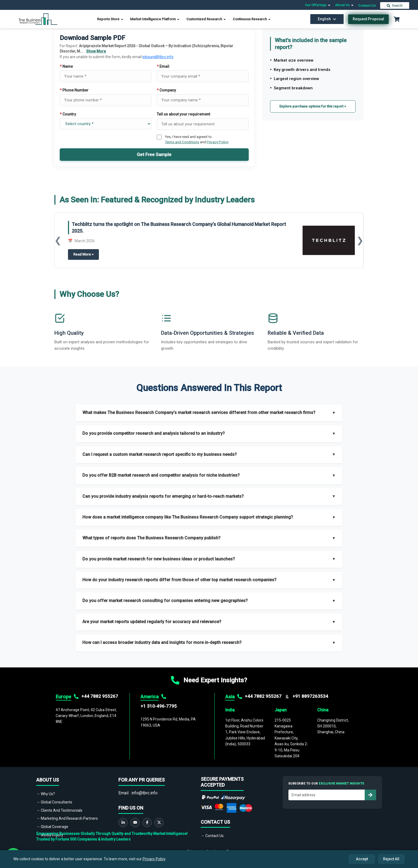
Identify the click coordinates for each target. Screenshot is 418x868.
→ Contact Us (212, 836)
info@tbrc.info (144, 793)
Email (163, 66)
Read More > (86, 254)
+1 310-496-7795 (159, 706)
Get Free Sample (154, 154)
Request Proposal (368, 19)
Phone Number (74, 90)
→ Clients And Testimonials (59, 810)
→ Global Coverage (52, 827)
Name (66, 66)
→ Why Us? (46, 794)
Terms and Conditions (182, 142)
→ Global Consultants (54, 802)
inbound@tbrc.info (158, 57)
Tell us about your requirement (183, 114)
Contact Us (367, 5)
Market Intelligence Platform (155, 19)
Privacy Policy (218, 142)
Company (166, 90)
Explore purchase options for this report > (313, 106)
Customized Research (206, 19)
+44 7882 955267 (100, 696)
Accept (362, 859)
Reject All (391, 859)
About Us (345, 5)
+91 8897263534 (310, 696)
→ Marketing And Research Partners (67, 818)
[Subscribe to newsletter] (370, 795)
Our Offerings (318, 5)
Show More (96, 51)
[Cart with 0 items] (397, 19)
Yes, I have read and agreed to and (197, 139)
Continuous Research (252, 19)
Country (68, 114)
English (327, 19)
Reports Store (110, 19)
